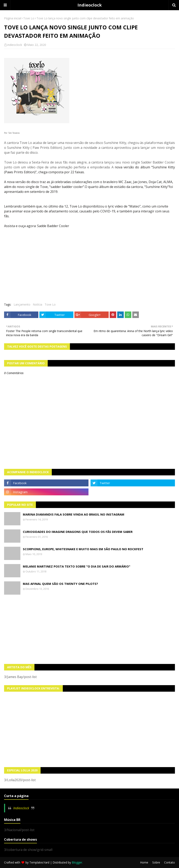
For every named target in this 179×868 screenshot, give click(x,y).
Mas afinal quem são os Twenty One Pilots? (60, 584)
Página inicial (13, 18)
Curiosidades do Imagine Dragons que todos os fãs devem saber (78, 532)
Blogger (77, 862)
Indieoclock (90, 5)
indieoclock (15, 45)
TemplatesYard (39, 862)
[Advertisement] (89, 629)
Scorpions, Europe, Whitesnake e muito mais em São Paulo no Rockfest (83, 549)
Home (144, 862)
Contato (170, 862)
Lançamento (22, 304)
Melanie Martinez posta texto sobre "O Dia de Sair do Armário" (77, 566)
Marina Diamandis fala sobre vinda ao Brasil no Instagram (74, 514)
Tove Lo (29, 18)
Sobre (156, 862)
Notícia (38, 304)
